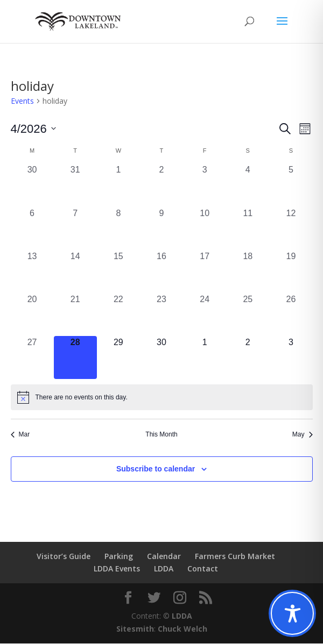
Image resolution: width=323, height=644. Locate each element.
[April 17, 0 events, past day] (205, 272)
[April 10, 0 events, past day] (205, 229)
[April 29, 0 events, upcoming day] (118, 358)
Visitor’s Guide (64, 557)
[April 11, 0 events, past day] (248, 229)
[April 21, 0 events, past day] (75, 315)
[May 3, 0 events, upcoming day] (291, 358)
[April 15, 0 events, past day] (118, 272)
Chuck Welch (182, 629)
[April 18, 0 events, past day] (248, 272)
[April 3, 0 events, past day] (205, 185)
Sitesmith (135, 629)
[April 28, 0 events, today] (75, 358)
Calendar (164, 557)
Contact (203, 569)
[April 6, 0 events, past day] (32, 229)
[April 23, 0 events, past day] (161, 315)
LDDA (164, 569)
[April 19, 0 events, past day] (291, 272)
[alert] (162, 398)
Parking (119, 557)
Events (22, 101)
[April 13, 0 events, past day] (32, 272)
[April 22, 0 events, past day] (118, 315)
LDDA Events (117, 569)
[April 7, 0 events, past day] (75, 229)
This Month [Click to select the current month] (161, 435)
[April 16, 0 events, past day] (161, 272)
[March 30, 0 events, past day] (32, 185)
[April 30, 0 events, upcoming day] (161, 358)
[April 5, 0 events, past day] (291, 185)
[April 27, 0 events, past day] (32, 358)
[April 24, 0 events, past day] (205, 315)
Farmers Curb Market (235, 557)
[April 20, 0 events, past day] (32, 315)
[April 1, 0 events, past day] (118, 185)
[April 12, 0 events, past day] (291, 229)
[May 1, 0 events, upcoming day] (205, 358)
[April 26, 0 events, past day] (291, 315)
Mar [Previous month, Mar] (20, 435)
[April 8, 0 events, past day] (118, 229)
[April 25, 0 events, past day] (248, 315)
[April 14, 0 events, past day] (75, 272)
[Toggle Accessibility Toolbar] (292, 613)
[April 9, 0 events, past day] (161, 229)
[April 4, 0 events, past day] (248, 185)
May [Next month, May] (303, 435)
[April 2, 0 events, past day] (161, 185)
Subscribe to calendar (156, 469)
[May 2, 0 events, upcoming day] (248, 358)
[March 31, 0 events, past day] (75, 185)
